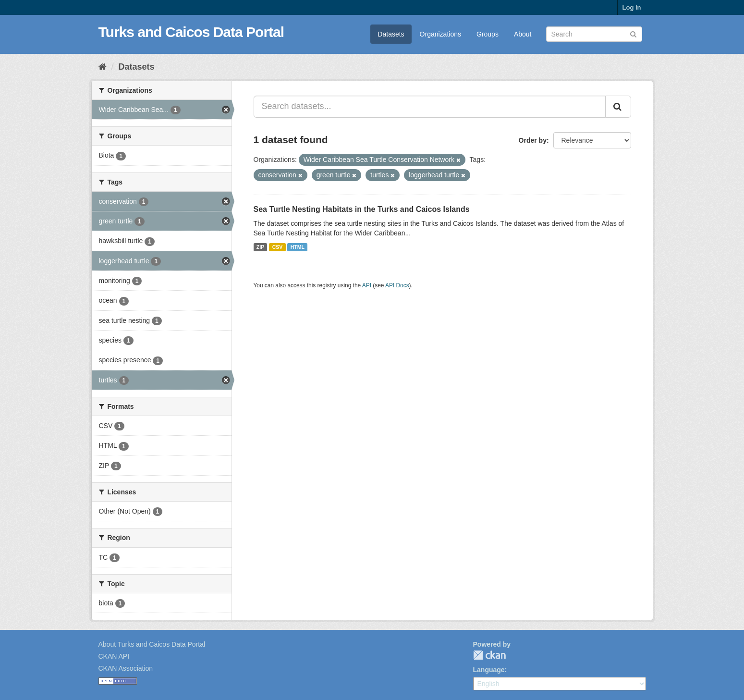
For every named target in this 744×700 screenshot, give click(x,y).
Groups (488, 34)
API (367, 285)
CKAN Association (126, 668)
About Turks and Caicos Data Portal (152, 644)
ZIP (260, 247)
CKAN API (114, 656)
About (523, 34)
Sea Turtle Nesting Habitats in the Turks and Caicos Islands (362, 209)
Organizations (440, 34)
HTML (298, 247)
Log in (632, 7)
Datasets (391, 34)
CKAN (489, 655)
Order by (533, 140)
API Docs (397, 285)
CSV (278, 247)
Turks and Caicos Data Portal (191, 32)
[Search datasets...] (430, 107)
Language (489, 670)
